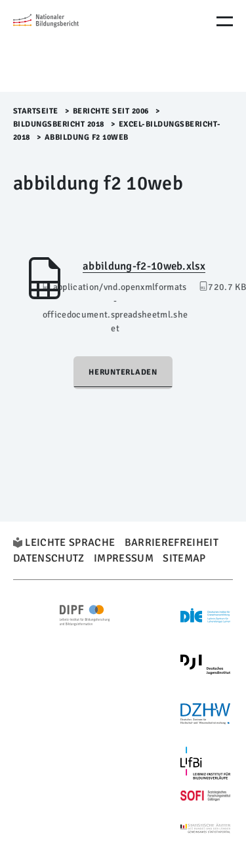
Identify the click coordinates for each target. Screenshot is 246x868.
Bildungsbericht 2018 (59, 124)
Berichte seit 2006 (111, 111)
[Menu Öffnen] (225, 21)
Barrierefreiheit (172, 543)
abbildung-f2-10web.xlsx (144, 266)
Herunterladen (123, 372)
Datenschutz (49, 558)
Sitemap (184, 558)
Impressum (124, 558)
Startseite (36, 111)
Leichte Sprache (70, 543)
